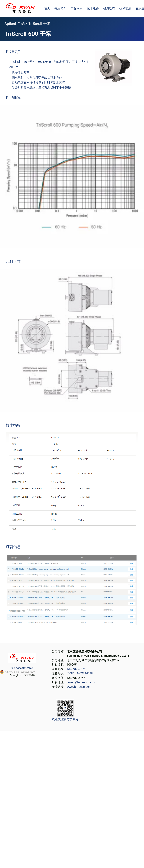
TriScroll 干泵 (39, 24)
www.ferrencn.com (79, 687)
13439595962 (76, 669)
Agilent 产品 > (16, 24)
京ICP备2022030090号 (23, 668)
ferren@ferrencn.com (81, 682)
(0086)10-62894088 (80, 673)
